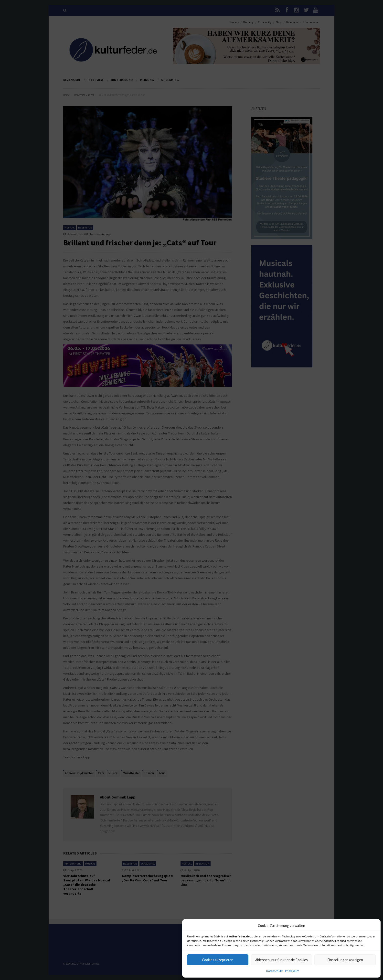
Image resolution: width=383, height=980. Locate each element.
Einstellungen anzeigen (345, 960)
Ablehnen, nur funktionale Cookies (282, 960)
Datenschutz (274, 971)
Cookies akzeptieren (218, 960)
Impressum (292, 971)
